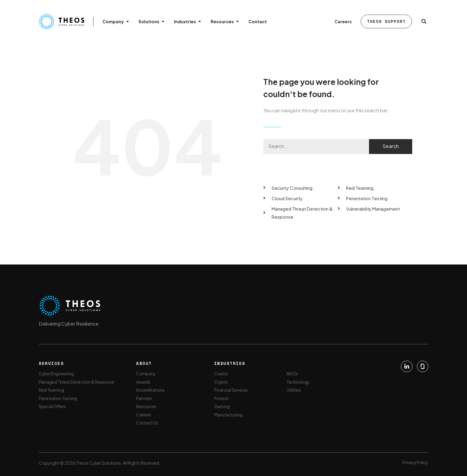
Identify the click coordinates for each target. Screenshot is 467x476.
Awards (143, 381)
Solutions (149, 21)
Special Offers (53, 406)
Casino (221, 373)
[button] (424, 21)
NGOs (293, 373)
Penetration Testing (58, 398)
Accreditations (151, 390)
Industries (185, 21)
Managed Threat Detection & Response (77, 381)
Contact (258, 21)
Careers (343, 21)
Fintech (221, 398)
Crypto (221, 381)
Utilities (294, 390)
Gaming (222, 406)
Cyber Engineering (57, 373)
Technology (299, 381)
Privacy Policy (415, 462)
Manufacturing (228, 415)
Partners (144, 398)
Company (113, 21)
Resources (222, 21)
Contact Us (147, 423)
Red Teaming (51, 390)
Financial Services (231, 390)
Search (391, 146)
